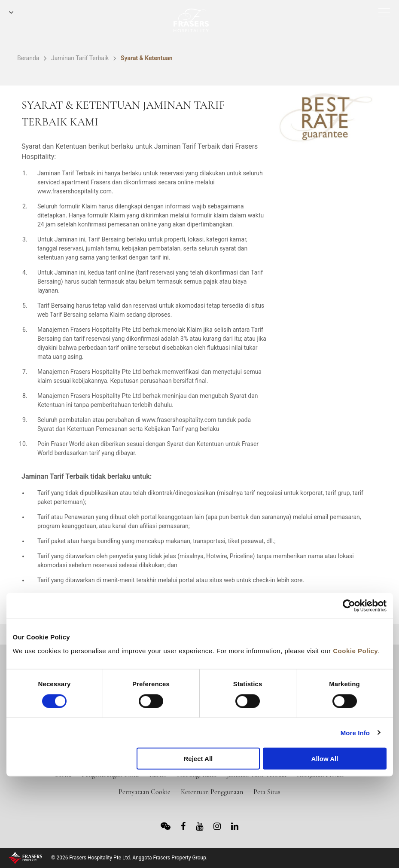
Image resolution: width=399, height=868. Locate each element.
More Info (355, 732)
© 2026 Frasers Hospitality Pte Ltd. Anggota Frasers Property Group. (129, 858)
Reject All (198, 759)
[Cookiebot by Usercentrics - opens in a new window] (349, 606)
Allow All (325, 759)
